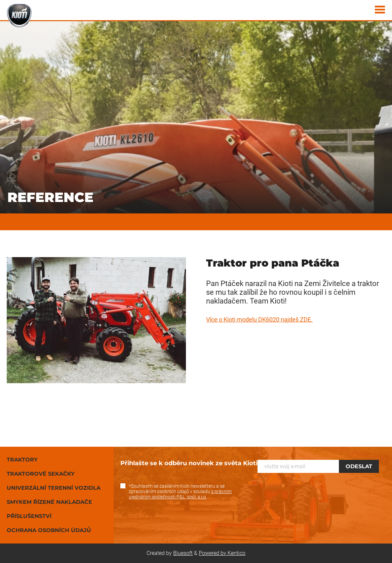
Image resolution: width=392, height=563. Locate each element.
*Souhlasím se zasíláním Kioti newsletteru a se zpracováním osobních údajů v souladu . (180, 491)
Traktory (22, 460)
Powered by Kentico (222, 553)
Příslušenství (29, 516)
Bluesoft (183, 553)
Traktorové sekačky (41, 474)
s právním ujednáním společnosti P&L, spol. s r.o (180, 494)
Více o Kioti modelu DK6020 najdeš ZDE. (259, 319)
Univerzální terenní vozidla (54, 488)
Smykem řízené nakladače (49, 502)
